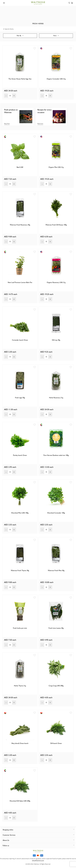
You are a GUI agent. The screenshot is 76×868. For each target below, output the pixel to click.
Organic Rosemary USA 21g (56, 282)
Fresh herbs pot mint (20, 628)
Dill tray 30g (56, 340)
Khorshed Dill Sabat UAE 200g (20, 801)
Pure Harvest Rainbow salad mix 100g (56, 455)
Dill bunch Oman (56, 743)
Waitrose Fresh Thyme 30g (20, 570)
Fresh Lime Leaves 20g (56, 628)
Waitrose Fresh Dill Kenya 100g (56, 225)
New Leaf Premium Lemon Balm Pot (20, 282)
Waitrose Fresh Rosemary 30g (20, 225)
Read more (40, 124)
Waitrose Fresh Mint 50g (56, 570)
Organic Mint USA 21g (56, 167)
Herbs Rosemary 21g (56, 398)
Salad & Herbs (9, 29)
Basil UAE (20, 167)
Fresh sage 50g (20, 398)
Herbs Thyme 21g (20, 686)
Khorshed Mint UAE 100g (20, 513)
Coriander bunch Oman (20, 340)
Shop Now (7, 124)
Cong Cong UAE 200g (56, 686)
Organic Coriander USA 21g (56, 79)
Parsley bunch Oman (20, 455)
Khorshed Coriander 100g (56, 513)
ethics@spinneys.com (38, 860)
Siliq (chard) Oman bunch (20, 743)
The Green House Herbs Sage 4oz (20, 79)
